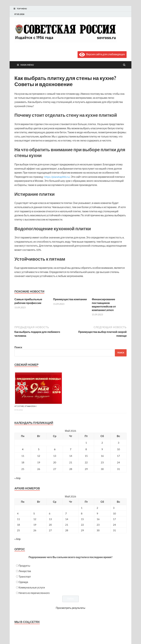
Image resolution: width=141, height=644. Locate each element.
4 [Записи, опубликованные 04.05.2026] (23, 449)
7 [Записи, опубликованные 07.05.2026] (71, 449)
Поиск (18, 347)
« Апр (17, 478)
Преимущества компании (70, 299)
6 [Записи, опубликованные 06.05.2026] (55, 449)
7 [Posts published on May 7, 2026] (66, 513)
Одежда (23, 582)
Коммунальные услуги (32, 587)
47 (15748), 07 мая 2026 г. (26, 406)
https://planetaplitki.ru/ (57, 177)
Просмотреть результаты (70, 608)
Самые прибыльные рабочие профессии (28, 301)
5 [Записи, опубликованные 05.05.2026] (39, 449)
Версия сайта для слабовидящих (102, 54)
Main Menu (27, 65)
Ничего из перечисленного (34, 593)
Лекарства (25, 571)
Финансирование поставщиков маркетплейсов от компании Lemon (104, 304)
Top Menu (22, 9)
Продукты (24, 566)
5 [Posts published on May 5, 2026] (34, 513)
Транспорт (25, 576)
